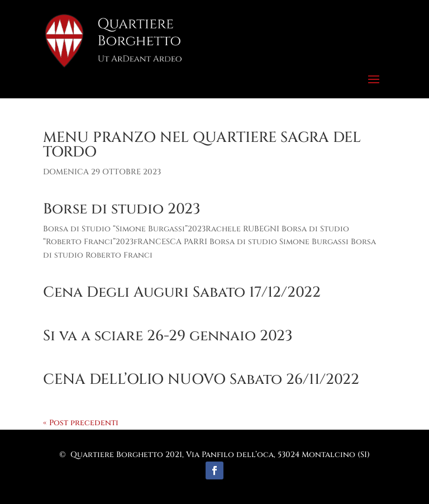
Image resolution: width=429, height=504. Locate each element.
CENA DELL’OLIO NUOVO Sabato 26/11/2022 (201, 380)
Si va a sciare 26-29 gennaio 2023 (168, 336)
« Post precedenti (81, 423)
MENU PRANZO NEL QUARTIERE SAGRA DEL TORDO (202, 145)
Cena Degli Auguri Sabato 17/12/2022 (182, 293)
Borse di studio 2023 (122, 209)
